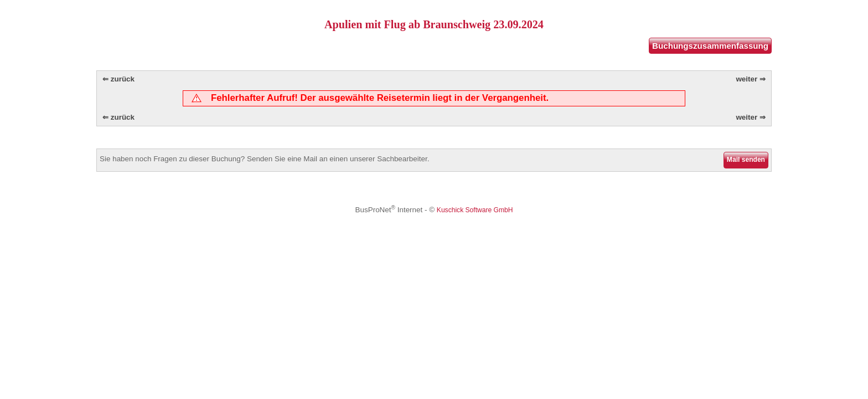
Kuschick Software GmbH (475, 210)
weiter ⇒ (751, 79)
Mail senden (746, 160)
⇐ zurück (118, 79)
